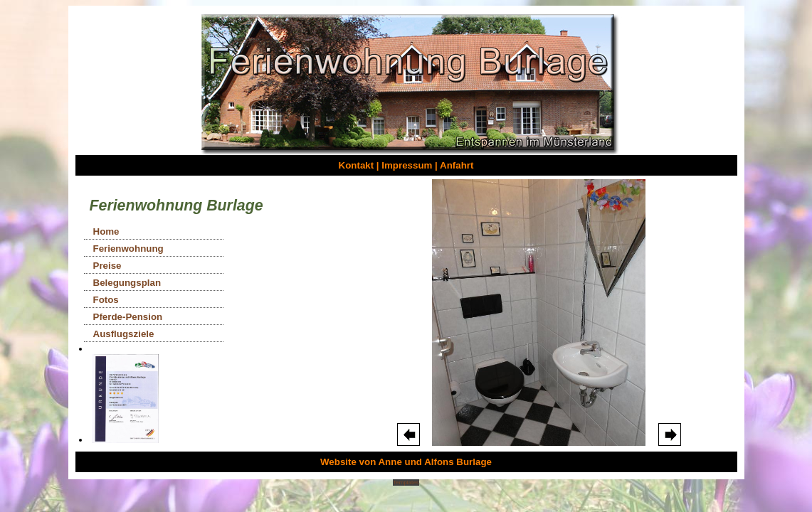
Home (106, 231)
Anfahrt (457, 165)
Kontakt (357, 165)
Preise (107, 266)
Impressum (407, 165)
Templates (406, 482)
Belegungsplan (127, 283)
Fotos (106, 300)
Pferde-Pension (128, 317)
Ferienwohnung (128, 249)
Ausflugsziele (124, 334)
